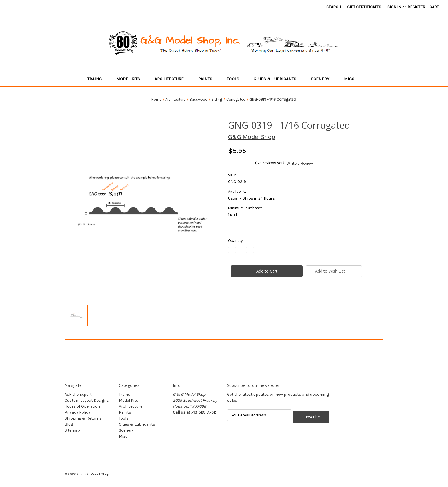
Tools (236, 79)
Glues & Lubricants (278, 79)
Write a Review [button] (300, 163)
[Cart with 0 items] (434, 7)
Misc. (352, 79)
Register (416, 7)
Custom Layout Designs (87, 400)
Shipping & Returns (83, 418)
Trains (97, 79)
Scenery (323, 79)
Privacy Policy (77, 412)
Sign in (394, 7)
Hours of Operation (82, 406)
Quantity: (236, 240)
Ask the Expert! (79, 394)
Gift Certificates (364, 7)
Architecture (172, 79)
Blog (69, 424)
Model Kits (131, 79)
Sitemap (72, 430)
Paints (208, 79)
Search (334, 7)
